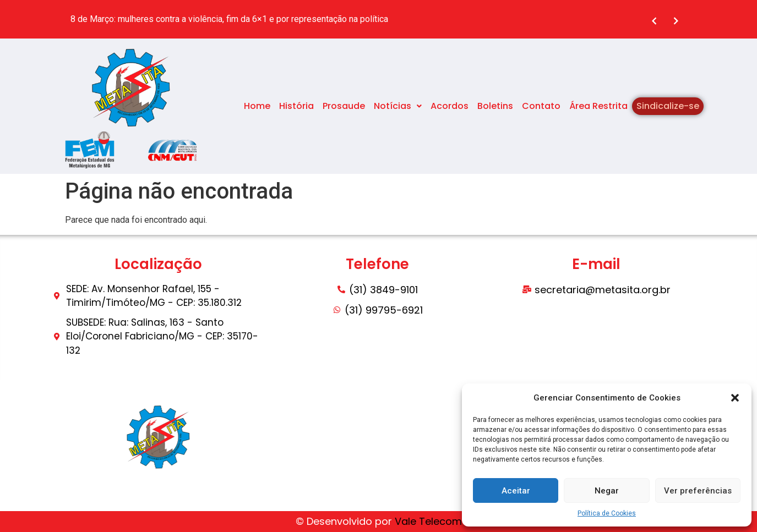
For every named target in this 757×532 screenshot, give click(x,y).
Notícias (398, 106)
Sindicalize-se (668, 106)
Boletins (495, 106)
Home (257, 106)
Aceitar (516, 491)
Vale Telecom (428, 521)
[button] (735, 398)
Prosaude (344, 106)
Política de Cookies (607, 513)
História (296, 106)
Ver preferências (698, 491)
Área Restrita (598, 106)
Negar (607, 491)
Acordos (450, 106)
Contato (541, 106)
